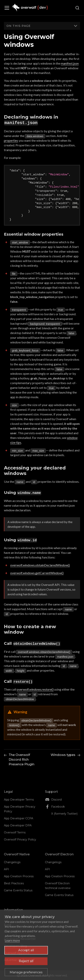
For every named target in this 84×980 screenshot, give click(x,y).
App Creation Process (19, 876)
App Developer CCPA (19, 818)
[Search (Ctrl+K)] (77, 8)
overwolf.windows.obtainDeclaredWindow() (40, 565)
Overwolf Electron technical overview (58, 886)
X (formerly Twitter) (64, 814)
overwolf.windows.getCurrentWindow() (37, 573)
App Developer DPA (18, 825)
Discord (56, 800)
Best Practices (14, 883)
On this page (19, 26)
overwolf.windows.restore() (35, 689)
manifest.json (70, 63)
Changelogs (12, 862)
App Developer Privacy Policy (20, 809)
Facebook (58, 807)
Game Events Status (18, 890)
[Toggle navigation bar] (8, 8)
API (6, 869)
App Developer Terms (19, 800)
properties (11, 140)
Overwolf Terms (15, 832)
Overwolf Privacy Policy (20, 839)
